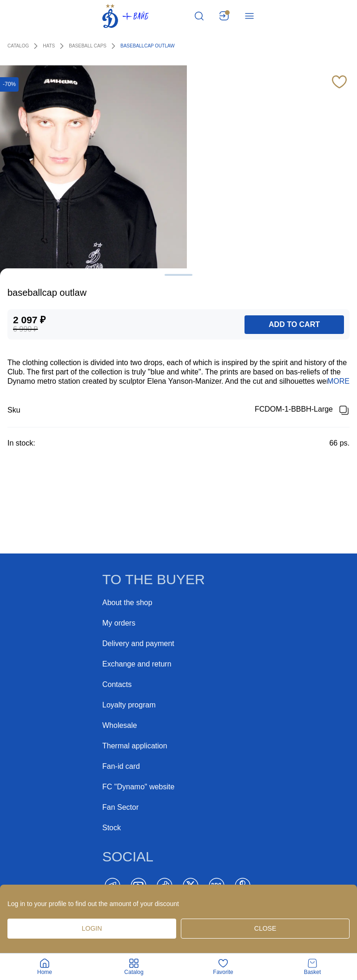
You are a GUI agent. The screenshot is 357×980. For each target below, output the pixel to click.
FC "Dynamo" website (138, 787)
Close (265, 928)
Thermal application (135, 746)
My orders (119, 623)
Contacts (117, 684)
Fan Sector (120, 807)
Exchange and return (137, 664)
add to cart (294, 324)
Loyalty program (129, 705)
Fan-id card (121, 766)
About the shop (127, 603)
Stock (112, 828)
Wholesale (120, 725)
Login (92, 928)
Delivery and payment (138, 643)
